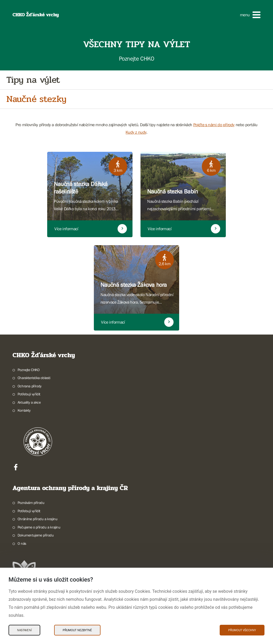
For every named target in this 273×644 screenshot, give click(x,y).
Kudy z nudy (136, 132)
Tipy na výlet (33, 80)
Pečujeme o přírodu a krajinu (39, 527)
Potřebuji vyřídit (29, 394)
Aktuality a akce (29, 402)
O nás (22, 543)
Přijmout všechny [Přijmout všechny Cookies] (242, 630)
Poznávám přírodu (31, 503)
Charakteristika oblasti (34, 378)
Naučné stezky (36, 99)
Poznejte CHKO (29, 370)
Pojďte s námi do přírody (214, 125)
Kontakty (24, 410)
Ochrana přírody (30, 386)
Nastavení (24, 630)
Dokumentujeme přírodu (36, 535)
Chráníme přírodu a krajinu (38, 519)
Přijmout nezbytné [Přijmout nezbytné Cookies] (77, 630)
